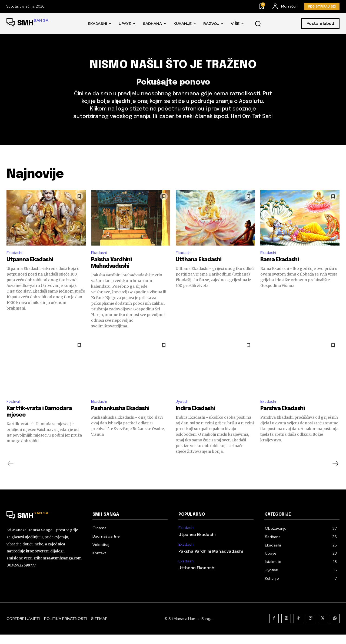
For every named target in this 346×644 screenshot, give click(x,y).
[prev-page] (11, 474)
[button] (258, 24)
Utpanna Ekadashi (30, 268)
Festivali (14, 410)
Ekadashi (15, 261)
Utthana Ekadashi (199, 268)
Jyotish (183, 410)
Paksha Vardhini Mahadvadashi (211, 561)
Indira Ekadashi (195, 418)
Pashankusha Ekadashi (120, 418)
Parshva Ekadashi (282, 418)
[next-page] (335, 474)
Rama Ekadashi (280, 268)
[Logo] (28, 24)
